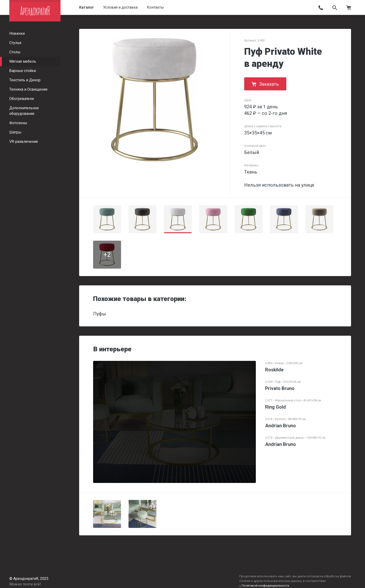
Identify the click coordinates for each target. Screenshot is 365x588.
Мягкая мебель (23, 61)
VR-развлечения (24, 142)
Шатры (15, 132)
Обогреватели (22, 99)
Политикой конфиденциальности (265, 586)
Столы (15, 52)
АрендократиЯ (35, 11)
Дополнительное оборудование (24, 111)
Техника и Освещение (28, 89)
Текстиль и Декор (25, 80)
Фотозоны (18, 123)
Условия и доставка (120, 7)
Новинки (17, 33)
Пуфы (100, 314)
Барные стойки (23, 71)
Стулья (15, 43)
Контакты (155, 7)
